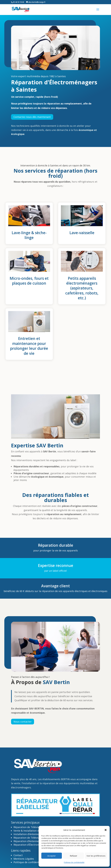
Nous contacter (23, 722)
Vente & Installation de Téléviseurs (34, 831)
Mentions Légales (24, 859)
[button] (106, 830)
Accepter (52, 856)
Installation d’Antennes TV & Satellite (35, 834)
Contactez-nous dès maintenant (32, 117)
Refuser (74, 856)
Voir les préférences (96, 856)
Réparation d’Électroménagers (31, 845)
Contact (18, 855)
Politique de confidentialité (74, 862)
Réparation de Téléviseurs (29, 827)
